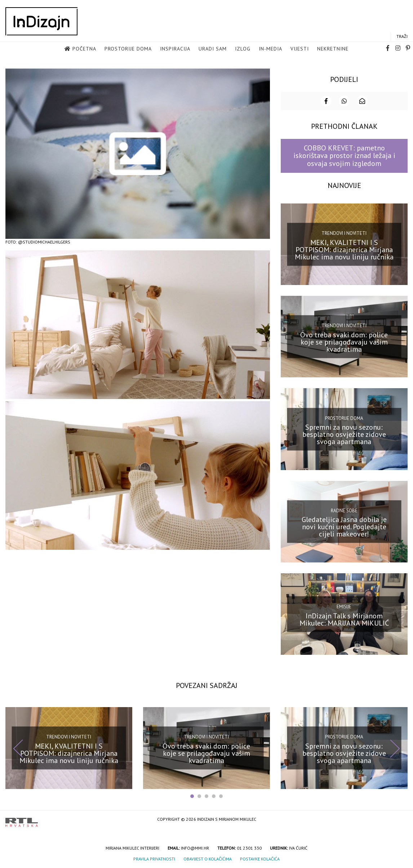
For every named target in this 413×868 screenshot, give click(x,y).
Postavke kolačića (260, 858)
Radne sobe (344, 510)
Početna (84, 49)
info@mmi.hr (195, 847)
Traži (402, 37)
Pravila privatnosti (154, 858)
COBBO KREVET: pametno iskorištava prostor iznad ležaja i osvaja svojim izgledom (344, 155)
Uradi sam (213, 49)
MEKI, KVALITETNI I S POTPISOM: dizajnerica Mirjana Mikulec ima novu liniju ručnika (344, 249)
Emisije (344, 606)
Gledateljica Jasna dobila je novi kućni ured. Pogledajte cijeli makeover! (344, 526)
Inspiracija (175, 49)
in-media (270, 49)
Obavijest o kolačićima (208, 858)
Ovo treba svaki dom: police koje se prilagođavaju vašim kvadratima (344, 341)
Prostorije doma (128, 49)
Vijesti (300, 49)
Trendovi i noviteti (344, 233)
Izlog (243, 49)
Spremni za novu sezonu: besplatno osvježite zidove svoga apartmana (344, 434)
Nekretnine (333, 49)
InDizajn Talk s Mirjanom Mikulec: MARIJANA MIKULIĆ (344, 619)
